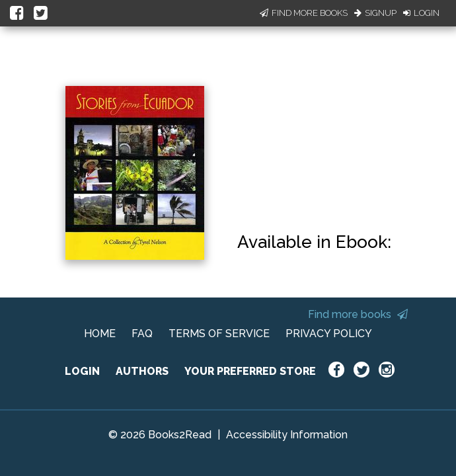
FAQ (142, 334)
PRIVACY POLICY (329, 334)
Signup (375, 13)
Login (421, 13)
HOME (100, 334)
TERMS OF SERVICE (219, 334)
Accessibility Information (287, 435)
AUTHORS (142, 371)
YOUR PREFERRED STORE (250, 371)
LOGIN (82, 371)
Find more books (358, 314)
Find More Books (304, 13)
